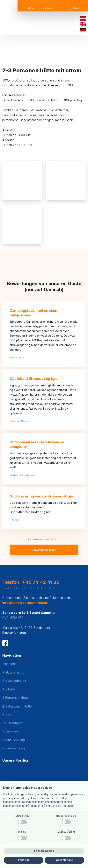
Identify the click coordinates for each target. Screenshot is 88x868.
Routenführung (14, 633)
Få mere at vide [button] (44, 851)
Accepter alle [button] (64, 860)
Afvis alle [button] (23, 860)
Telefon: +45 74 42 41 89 (31, 582)
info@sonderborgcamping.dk (25, 603)
